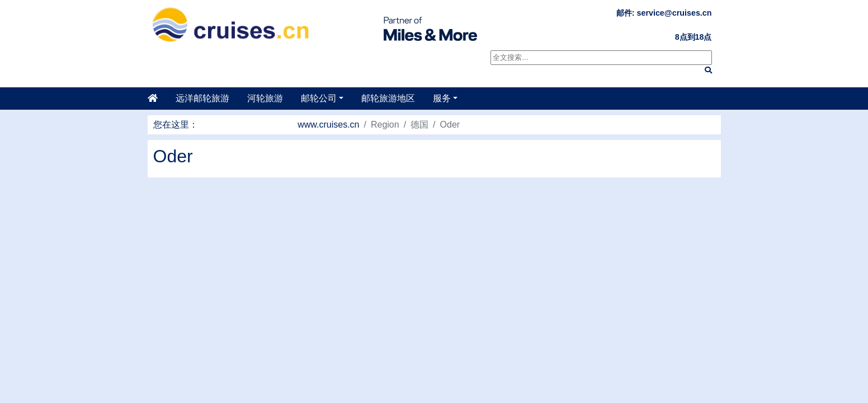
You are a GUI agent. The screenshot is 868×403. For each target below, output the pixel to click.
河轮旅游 (265, 98)
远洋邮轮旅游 (202, 98)
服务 (442, 98)
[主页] (157, 99)
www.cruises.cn (328, 125)
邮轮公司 (319, 98)
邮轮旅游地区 (388, 98)
